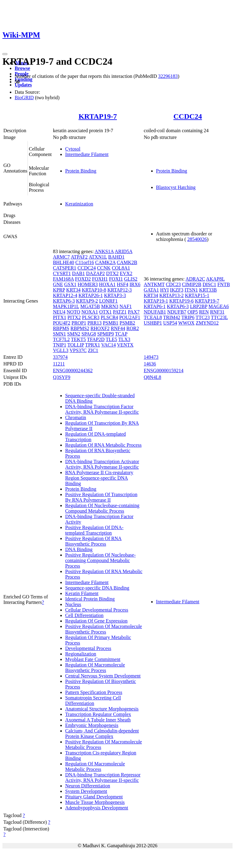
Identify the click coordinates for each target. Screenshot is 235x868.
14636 (150, 364)
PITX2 (74, 317)
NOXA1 (90, 312)
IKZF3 (177, 290)
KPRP (59, 290)
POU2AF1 (130, 317)
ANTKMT (154, 284)
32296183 (168, 76)
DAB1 (79, 273)
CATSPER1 (65, 268)
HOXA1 (107, 284)
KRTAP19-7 (98, 116)
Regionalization (81, 654)
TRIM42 (172, 317)
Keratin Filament (82, 593)
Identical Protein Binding (90, 599)
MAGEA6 (219, 306)
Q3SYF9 (62, 377)
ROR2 (133, 328)
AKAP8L (215, 279)
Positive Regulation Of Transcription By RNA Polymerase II (101, 497)
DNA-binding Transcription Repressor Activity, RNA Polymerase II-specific (103, 777)
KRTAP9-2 (87, 301)
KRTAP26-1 (91, 295)
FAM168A (63, 279)
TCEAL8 (153, 317)
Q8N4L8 (153, 377)
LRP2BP (199, 306)
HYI (164, 290)
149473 (151, 357)
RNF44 (118, 328)
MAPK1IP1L (66, 306)
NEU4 (59, 312)
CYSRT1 (62, 273)
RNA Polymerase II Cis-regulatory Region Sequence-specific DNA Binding (99, 478)
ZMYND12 (207, 323)
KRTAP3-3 (115, 295)
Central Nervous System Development (103, 676)
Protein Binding (81, 171)
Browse (22, 68)
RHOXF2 (100, 328)
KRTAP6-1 (155, 306)
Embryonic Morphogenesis (92, 725)
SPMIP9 (106, 334)
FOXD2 (83, 279)
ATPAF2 (79, 257)
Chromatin (76, 418)
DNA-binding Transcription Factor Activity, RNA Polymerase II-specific (102, 409)
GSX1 (70, 284)
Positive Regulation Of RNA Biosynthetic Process (93, 541)
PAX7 (134, 312)
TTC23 (203, 317)
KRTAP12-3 (120, 290)
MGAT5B (90, 306)
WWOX (186, 323)
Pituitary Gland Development (94, 797)
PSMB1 (111, 323)
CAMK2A (105, 262)
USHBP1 (153, 323)
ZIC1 (93, 350)
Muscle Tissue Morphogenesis (95, 802)
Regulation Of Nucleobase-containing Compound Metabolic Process (102, 508)
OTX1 (105, 312)
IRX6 (135, 284)
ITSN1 (191, 290)
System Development (86, 791)
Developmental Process (88, 648)
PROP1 (79, 323)
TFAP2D (96, 339)
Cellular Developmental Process (97, 610)
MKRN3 (110, 306)
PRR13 (95, 323)
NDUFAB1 (155, 312)
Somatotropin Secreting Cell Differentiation (93, 701)
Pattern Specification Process (94, 692)
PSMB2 (127, 323)
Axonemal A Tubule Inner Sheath (98, 720)
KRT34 (73, 290)
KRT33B (208, 290)
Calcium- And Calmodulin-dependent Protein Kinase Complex (102, 734)
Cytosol (73, 149)
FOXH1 (100, 279)
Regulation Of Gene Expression (96, 621)
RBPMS (61, 328)
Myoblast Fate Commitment (93, 659)
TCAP (121, 334)
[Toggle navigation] (5, 54)
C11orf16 (85, 262)
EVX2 (126, 273)
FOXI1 (116, 279)
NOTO (73, 312)
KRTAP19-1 (156, 301)
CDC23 (173, 284)
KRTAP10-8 (94, 290)
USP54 (170, 323)
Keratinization (79, 204)
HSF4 (123, 284)
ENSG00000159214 (164, 370)
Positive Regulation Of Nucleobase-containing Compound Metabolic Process (101, 560)
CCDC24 (188, 116)
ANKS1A (104, 251)
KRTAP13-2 (172, 295)
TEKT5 (78, 339)
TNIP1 (60, 345)
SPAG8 (89, 334)
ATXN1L (98, 257)
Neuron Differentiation (88, 786)
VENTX (125, 345)
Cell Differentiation (84, 615)
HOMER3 (88, 284)
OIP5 (193, 312)
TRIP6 (188, 317)
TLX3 (124, 339)
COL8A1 (121, 268)
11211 (59, 364)
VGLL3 (61, 350)
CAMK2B (127, 262)
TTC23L (219, 317)
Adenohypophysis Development (97, 808)
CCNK (104, 268)
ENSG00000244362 (73, 370)
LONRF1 (108, 301)
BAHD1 (116, 257)
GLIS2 (131, 279)
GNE (58, 284)
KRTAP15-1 (197, 295)
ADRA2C (195, 279)
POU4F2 (62, 323)
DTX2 (112, 273)
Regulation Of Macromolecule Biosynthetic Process (95, 668)
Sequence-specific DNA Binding (97, 588)
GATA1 (151, 290)
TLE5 (112, 339)
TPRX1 (93, 345)
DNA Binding (79, 549)
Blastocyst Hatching (176, 187)
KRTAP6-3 (64, 301)
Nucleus (73, 604)
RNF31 (217, 312)
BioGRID (24, 98)
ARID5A (124, 251)
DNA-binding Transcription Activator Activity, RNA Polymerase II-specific (102, 464)
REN (204, 312)
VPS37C (78, 350)
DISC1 (209, 284)
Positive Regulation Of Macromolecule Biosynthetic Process (104, 629)
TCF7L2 (61, 339)
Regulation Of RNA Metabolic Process (103, 445)
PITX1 (60, 317)
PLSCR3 (91, 317)
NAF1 (126, 306)
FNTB (224, 284)
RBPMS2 (80, 328)
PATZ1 (120, 312)
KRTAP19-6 (181, 301)
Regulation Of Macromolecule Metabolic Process (95, 766)
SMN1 (60, 334)
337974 (60, 357)
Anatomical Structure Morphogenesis (102, 709)
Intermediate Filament (87, 154)
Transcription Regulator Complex (98, 714)
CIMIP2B (192, 284)
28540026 (197, 239)
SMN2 (74, 334)
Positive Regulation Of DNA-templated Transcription (94, 530)
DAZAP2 (95, 273)
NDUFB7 (177, 312)
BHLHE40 (63, 262)
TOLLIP (76, 345)
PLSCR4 (109, 317)
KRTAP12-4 (65, 295)
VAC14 (109, 345)
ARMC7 (61, 257)
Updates (23, 85)
